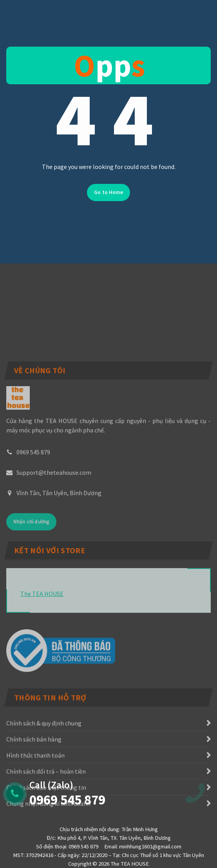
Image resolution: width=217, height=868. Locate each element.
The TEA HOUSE (42, 630)
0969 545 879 (33, 500)
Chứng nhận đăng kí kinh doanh (48, 837)
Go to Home (108, 200)
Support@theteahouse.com (54, 520)
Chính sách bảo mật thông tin (46, 821)
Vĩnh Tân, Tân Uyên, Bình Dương (59, 541)
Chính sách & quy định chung (44, 757)
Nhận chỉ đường (31, 569)
